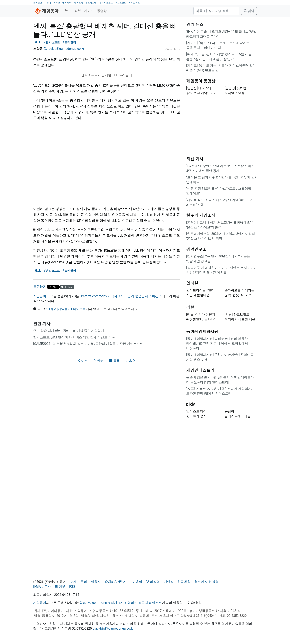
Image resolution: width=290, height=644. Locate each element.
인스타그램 (91, 3)
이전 (83, 361)
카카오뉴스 (134, 3)
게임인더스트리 (200, 370)
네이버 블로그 (106, 3)
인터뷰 (192, 283)
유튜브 (57, 3)
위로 (98, 361)
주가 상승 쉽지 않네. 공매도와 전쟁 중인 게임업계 (69, 331)
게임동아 (40, 296)
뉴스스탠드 (121, 3)
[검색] (216, 11)
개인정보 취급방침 (177, 582)
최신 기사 (195, 159)
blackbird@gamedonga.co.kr (113, 629)
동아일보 (38, 3)
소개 (73, 582)
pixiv (191, 404)
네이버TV (67, 3)
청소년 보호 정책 (206, 582)
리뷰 (78, 11)
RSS (72, 587)
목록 (114, 361)
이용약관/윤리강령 (146, 582)
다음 (130, 361)
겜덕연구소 (196, 249)
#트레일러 (69, 42)
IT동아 (48, 3)
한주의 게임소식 (201, 215)
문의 (84, 582)
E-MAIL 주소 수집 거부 (49, 587)
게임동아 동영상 (201, 81)
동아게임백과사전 (202, 331)
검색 (249, 11)
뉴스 (68, 11)
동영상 (102, 11)
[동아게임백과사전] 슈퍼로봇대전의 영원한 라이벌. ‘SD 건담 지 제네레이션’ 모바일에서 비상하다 (217, 343)
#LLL (38, 42)
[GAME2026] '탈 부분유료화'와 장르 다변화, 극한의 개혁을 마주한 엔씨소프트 (88, 344)
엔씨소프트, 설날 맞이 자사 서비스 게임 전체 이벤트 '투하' (74, 337)
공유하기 (40, 287)
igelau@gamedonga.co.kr (66, 49)
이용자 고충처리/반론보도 (110, 582)
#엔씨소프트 (52, 42)
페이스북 (79, 3)
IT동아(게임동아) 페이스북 (67, 309)
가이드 (89, 11)
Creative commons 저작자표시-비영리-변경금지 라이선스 (121, 296)
